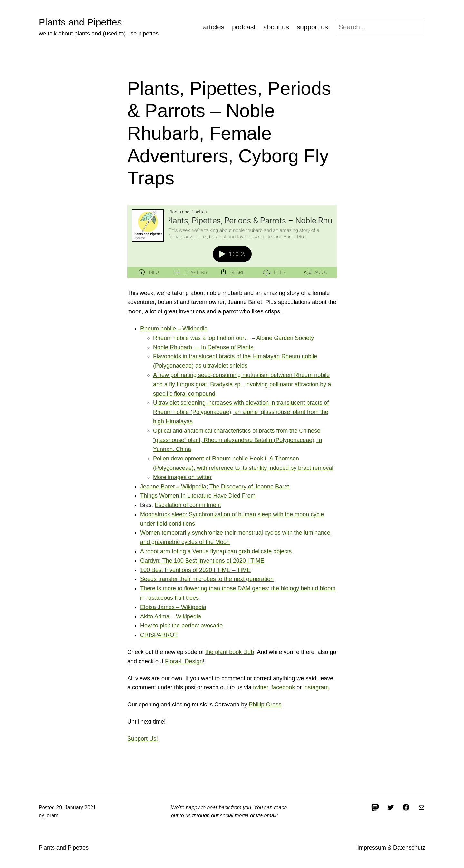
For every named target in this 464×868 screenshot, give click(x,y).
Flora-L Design (184, 661)
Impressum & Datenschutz (391, 848)
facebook (283, 687)
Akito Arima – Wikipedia (171, 616)
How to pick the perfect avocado (181, 626)
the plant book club (230, 652)
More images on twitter (182, 477)
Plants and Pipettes (80, 22)
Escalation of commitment (188, 505)
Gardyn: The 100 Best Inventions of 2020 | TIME (202, 561)
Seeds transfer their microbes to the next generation (207, 579)
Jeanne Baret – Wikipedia (173, 487)
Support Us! (143, 739)
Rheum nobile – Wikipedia (174, 329)
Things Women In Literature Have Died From (198, 496)
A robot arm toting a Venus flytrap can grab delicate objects (216, 551)
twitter (261, 687)
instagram (316, 687)
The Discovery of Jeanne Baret (249, 487)
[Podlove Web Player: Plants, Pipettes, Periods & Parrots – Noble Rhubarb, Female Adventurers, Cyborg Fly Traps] (232, 241)
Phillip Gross (265, 705)
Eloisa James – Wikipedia (173, 607)
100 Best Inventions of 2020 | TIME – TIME (195, 570)
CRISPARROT (159, 635)
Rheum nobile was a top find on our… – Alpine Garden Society (233, 338)
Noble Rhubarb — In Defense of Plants (203, 347)
